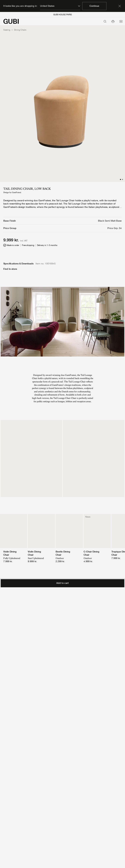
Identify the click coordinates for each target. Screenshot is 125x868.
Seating (7, 30)
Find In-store (10, 269)
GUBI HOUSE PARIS (63, 15)
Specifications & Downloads (18, 264)
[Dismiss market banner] (120, 6)
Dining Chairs (20, 30)
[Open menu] (121, 21)
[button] (113, 21)
